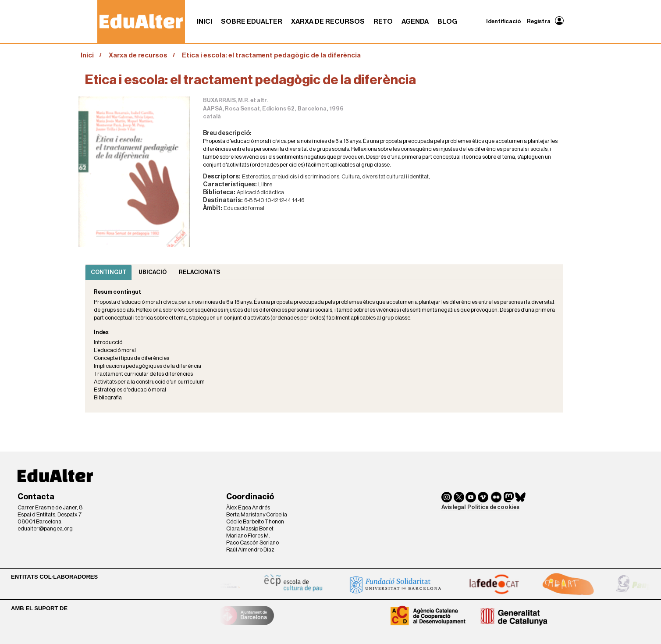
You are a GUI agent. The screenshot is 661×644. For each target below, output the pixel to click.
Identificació (504, 21)
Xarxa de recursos (328, 21)
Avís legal (453, 507)
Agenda (415, 21)
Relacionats (199, 272)
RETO (383, 21)
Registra (539, 21)
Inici (204, 21)
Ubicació (153, 272)
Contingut (108, 272)
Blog (447, 21)
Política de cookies (493, 507)
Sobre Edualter (252, 21)
